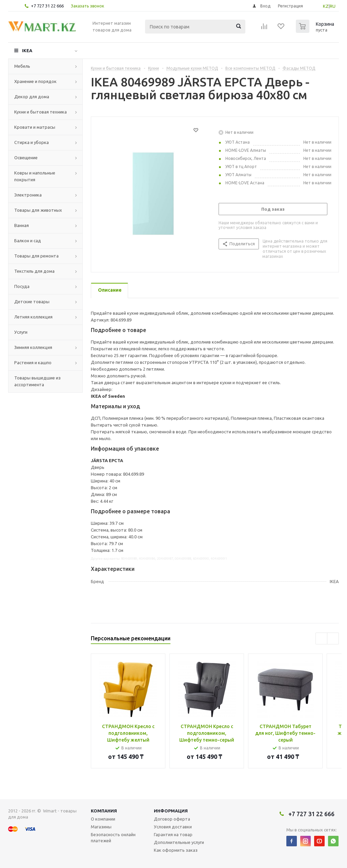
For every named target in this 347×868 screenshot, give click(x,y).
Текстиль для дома (34, 271)
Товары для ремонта (36, 256)
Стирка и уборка (32, 142)
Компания (104, 811)
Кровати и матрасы (35, 127)
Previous (321, 638)
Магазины (101, 827)
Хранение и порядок (35, 81)
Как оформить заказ (176, 850)
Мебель (22, 66)
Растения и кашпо (33, 363)
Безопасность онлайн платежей (113, 838)
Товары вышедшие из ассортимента (37, 381)
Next (333, 638)
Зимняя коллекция (33, 347)
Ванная (22, 225)
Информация (171, 811)
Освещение (26, 158)
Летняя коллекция (33, 317)
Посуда (22, 286)
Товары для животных (38, 210)
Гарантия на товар (173, 834)
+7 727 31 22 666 (47, 6)
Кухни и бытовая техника (40, 112)
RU (333, 6)
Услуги (21, 332)
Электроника (28, 195)
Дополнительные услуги (179, 842)
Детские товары (32, 302)
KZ (326, 6)
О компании (103, 819)
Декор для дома (32, 97)
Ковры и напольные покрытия (35, 176)
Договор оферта (172, 819)
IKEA (27, 50)
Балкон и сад (28, 241)
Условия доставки (173, 827)
